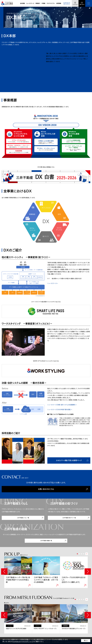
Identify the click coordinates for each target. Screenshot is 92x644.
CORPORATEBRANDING (67, 4)
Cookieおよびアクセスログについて (23, 642)
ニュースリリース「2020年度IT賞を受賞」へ (60, 410)
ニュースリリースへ (53, 283)
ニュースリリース (30, 3)
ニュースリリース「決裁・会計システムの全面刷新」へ (62, 405)
